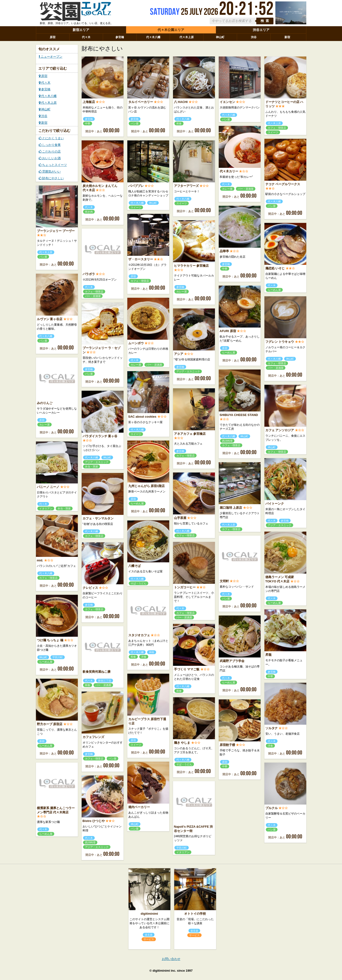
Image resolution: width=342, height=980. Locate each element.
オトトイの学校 (195, 914)
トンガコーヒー (185, 587)
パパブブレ (136, 186)
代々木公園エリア (171, 30)
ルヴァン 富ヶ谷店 (50, 319)
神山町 (220, 37)
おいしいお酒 (50, 158)
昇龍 (268, 655)
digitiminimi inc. (164, 971)
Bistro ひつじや (94, 821)
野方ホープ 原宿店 (50, 724)
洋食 (144, 657)
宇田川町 (58, 657)
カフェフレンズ (93, 737)
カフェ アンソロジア (280, 430)
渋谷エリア (261, 30)
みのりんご (45, 403)
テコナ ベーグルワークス (283, 184)
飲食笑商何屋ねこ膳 (97, 672)
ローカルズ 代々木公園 (75, 13)
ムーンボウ (136, 343)
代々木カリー (229, 171)
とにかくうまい (51, 138)
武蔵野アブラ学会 (232, 661)
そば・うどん (139, 583)
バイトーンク (275, 504)
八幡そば (134, 566)
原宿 (53, 37)
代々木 (86, 37)
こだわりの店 (50, 151)
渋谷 (254, 37)
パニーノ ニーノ (48, 487)
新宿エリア (81, 30)
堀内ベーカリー (139, 807)
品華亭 (224, 251)
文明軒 (224, 581)
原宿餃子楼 (227, 745)
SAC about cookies (142, 417)
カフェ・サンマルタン (98, 518)
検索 (266, 21)
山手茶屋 (180, 518)
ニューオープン (51, 57)
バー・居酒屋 (246, 189)
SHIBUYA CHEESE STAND (239, 415)
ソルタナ (272, 728)
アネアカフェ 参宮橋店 (190, 434)
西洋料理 (227, 441)
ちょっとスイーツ (53, 165)
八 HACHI (181, 102)
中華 (88, 123)
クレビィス (90, 588)
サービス (149, 939)
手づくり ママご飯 (187, 669)
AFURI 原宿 (228, 331)
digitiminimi (149, 914)
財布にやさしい (51, 178)
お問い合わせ (171, 959)
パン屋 (135, 123)
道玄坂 (149, 935)
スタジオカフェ (139, 635)
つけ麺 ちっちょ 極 (50, 640)
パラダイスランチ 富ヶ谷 (100, 436)
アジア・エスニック (188, 371)
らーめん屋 (274, 290)
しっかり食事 (50, 145)
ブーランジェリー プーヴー (56, 231)
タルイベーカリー (141, 102)
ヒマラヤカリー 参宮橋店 (191, 266)
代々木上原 (187, 37)
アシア (179, 354)
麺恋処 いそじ (275, 268)
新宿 (287, 37)
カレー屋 (227, 189)
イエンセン (227, 102)
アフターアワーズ (186, 186)
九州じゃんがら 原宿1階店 (147, 486)
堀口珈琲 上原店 (231, 508)
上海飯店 (89, 102)
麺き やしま (182, 743)
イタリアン (46, 508)
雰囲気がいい (50, 172)
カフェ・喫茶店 (277, 128)
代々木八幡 (153, 37)
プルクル (272, 808)
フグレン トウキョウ (280, 342)
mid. (40, 560)
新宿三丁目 (105, 681)
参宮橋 (120, 37)
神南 (152, 652)
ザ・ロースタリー (141, 259)
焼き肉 (89, 212)
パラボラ (89, 274)
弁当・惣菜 (92, 467)
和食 (179, 123)
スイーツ (273, 132)
